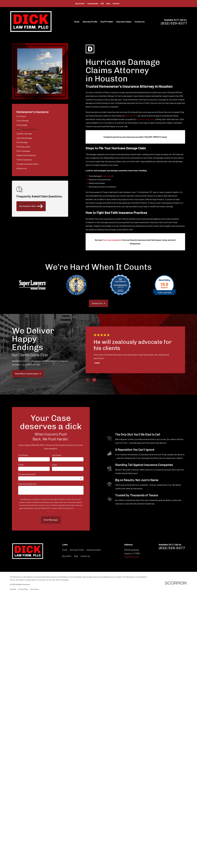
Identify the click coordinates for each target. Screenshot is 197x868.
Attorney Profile (77, 550)
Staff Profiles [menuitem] (107, 22)
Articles (116, 3)
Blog (108, 3)
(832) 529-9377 (174, 23)
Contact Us (85, 556)
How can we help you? (27, 484)
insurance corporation (146, 119)
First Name (23, 455)
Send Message (51, 520)
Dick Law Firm (131, 116)
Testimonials (93, 3)
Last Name (57, 455)
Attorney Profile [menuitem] (90, 22)
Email (54, 465)
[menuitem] (38, 116)
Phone (21, 465)
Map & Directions (132, 557)
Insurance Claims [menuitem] (124, 22)
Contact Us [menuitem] (140, 22)
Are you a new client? (27, 474)
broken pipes (107, 176)
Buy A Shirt (80, 3)
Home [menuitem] (77, 22)
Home (65, 550)
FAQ (102, 3)
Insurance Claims (94, 550)
